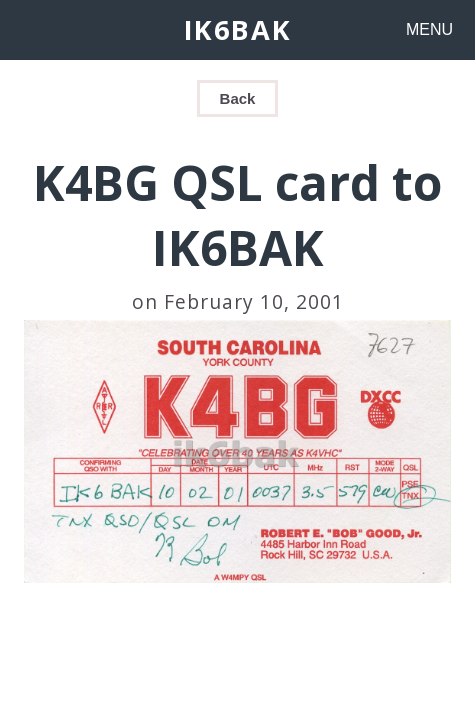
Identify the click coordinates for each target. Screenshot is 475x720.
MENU (429, 29)
